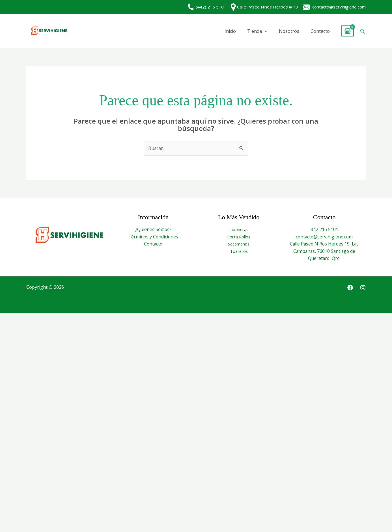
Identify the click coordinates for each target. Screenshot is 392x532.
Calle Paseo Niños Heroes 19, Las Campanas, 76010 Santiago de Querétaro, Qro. (324, 251)
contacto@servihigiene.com (334, 7)
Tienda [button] (255, 31)
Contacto (320, 31)
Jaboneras (239, 229)
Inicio (230, 31)
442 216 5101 (324, 229)
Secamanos (239, 244)
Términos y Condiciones (153, 237)
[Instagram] (363, 288)
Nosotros (289, 31)
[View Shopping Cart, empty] (347, 31)
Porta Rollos (239, 237)
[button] (363, 31)
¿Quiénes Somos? (153, 229)
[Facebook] (350, 288)
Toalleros (239, 251)
